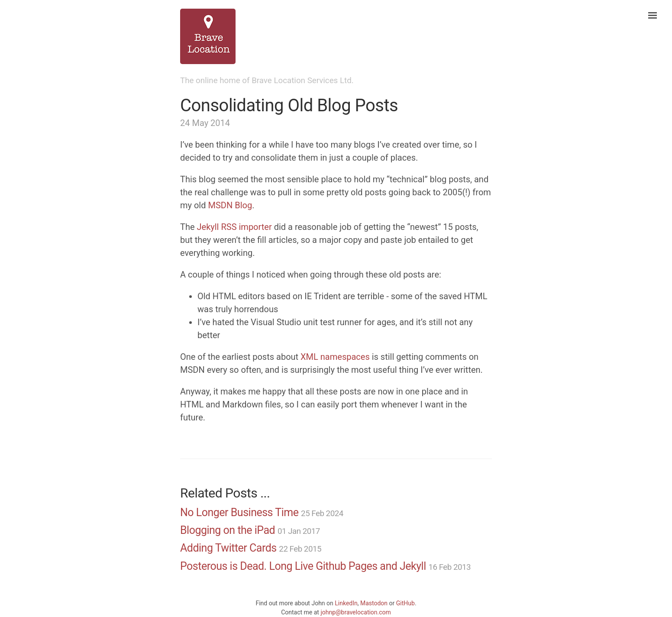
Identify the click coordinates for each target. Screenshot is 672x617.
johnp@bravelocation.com (355, 612)
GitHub (405, 603)
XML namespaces (335, 357)
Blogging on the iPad (228, 530)
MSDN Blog (230, 205)
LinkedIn (346, 603)
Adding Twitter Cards (228, 548)
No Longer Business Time (239, 512)
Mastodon (374, 603)
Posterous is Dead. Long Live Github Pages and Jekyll (303, 566)
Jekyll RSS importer (234, 227)
